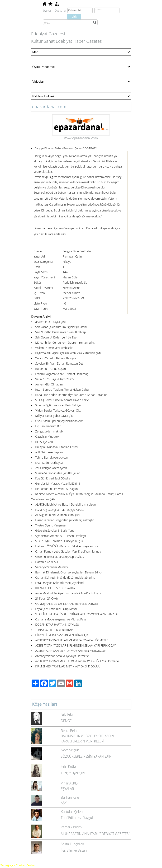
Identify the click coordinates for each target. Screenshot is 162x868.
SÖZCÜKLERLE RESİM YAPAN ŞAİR (86, 756)
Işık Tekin (68, 714)
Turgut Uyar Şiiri (73, 773)
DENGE (66, 721)
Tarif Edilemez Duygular (78, 818)
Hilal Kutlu (68, 766)
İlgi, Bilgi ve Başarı (74, 850)
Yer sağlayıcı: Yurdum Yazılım (17, 865)
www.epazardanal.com (81, 138)
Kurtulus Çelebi (72, 812)
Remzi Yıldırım (71, 827)
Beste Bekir (69, 731)
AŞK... (65, 803)
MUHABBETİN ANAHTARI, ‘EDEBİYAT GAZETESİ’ (95, 834)
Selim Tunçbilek (72, 844)
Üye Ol (47, 11)
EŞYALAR (67, 789)
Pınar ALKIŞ (69, 783)
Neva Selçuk (70, 750)
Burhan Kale (70, 797)
